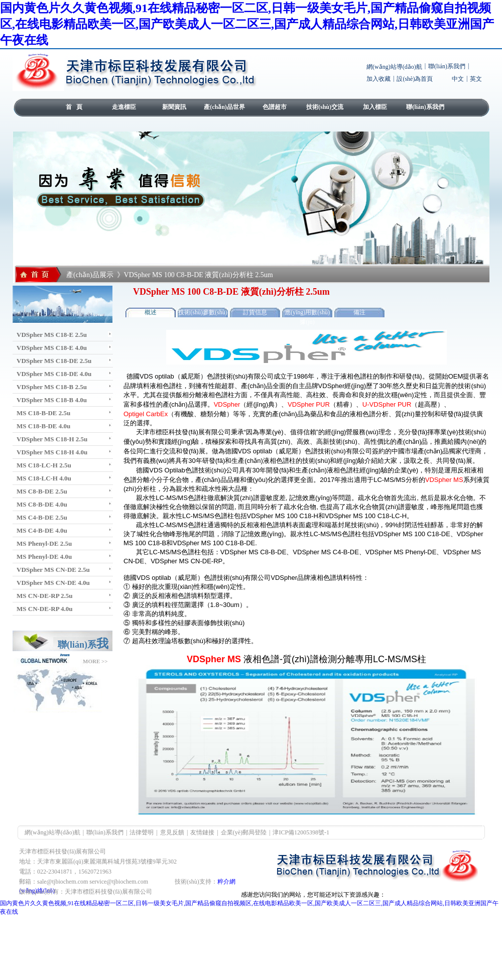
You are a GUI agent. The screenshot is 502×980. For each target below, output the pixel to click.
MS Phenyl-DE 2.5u (44, 543)
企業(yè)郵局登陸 (244, 832)
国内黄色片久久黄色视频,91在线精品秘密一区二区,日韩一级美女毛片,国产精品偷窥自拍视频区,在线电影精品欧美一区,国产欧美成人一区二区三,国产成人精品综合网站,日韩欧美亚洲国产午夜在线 (247, 24)
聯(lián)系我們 (447, 66)
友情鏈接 (202, 832)
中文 (458, 79)
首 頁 (74, 107)
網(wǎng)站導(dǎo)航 (394, 67)
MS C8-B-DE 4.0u (42, 504)
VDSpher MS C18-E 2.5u (52, 335)
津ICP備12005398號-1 (301, 832)
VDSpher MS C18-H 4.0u (52, 452)
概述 (151, 312)
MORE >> (95, 661)
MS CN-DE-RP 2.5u (45, 596)
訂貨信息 (255, 312)
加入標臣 (375, 107)
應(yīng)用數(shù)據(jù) (307, 313)
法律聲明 (142, 832)
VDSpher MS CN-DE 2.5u (53, 570)
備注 (359, 312)
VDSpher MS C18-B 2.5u (52, 387)
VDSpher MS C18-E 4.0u (52, 348)
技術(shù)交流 (325, 107)
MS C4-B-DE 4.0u (42, 530)
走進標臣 (124, 107)
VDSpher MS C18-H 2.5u (52, 439)
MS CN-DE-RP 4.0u (45, 609)
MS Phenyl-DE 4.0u (44, 557)
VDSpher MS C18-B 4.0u (52, 400)
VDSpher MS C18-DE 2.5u (54, 361)
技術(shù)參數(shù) (203, 312)
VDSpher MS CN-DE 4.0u (53, 583)
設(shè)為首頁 (415, 79)
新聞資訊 (174, 107)
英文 (476, 79)
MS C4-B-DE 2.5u (42, 517)
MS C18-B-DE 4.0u (43, 426)
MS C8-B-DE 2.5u (42, 491)
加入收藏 (379, 79)
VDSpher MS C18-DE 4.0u (54, 374)
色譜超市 (275, 107)
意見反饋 (172, 832)
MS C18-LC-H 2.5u (44, 465)
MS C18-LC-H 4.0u (44, 478)
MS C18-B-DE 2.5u (43, 413)
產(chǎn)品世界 (224, 107)
